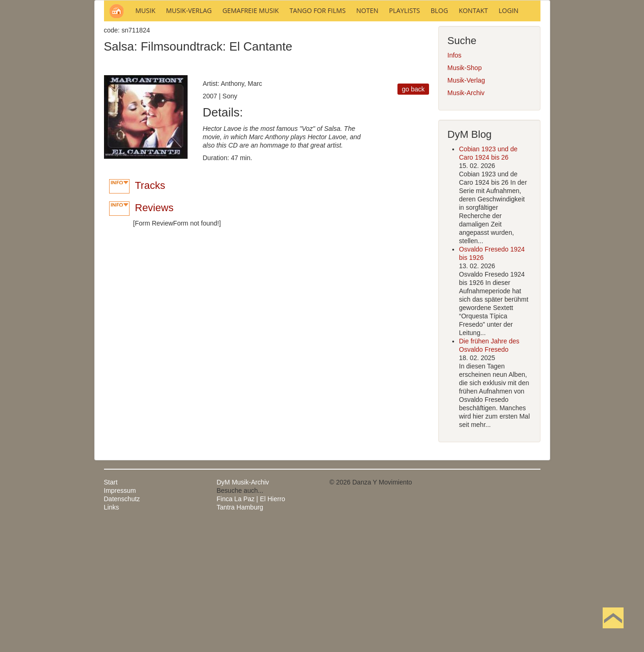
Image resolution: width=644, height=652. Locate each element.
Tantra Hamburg (240, 633)
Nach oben (613, 633)
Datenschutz (122, 624)
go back (413, 214)
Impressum (120, 616)
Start (111, 607)
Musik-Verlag (466, 206)
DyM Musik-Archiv (243, 607)
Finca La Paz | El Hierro (251, 624)
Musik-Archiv (466, 218)
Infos (455, 181)
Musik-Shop (465, 193)
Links (112, 633)
